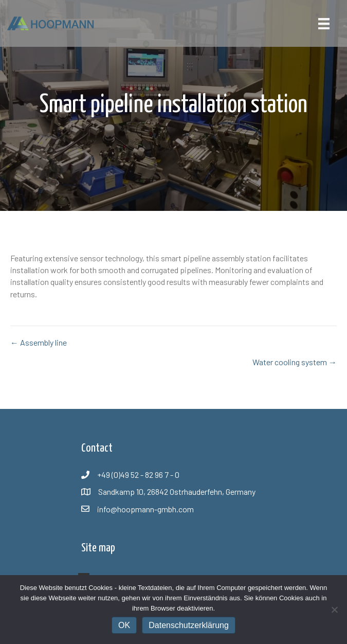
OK (124, 625)
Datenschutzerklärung (189, 625)
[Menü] (324, 23)
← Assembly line (39, 342)
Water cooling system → (295, 362)
